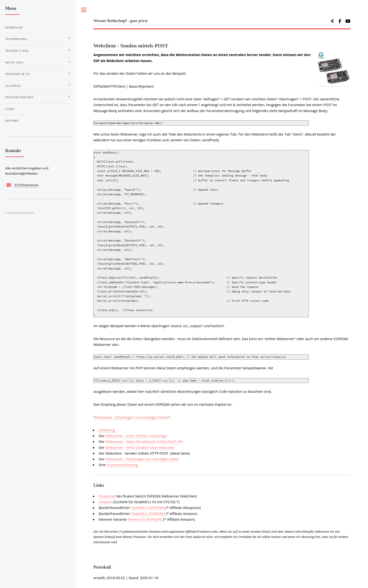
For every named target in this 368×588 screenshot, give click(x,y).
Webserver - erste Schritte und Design (136, 436)
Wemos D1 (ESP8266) (145, 519)
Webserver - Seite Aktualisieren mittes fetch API (144, 441)
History (12, 121)
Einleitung (107, 430)
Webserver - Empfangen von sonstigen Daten (132, 417)
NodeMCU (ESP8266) (148, 508)
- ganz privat (120, 21)
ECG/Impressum (27, 185)
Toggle (84, 10)
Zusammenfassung (122, 465)
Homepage (14, 28)
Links (10, 109)
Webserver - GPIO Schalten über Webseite (140, 447)
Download (107, 496)
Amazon (105, 502)
